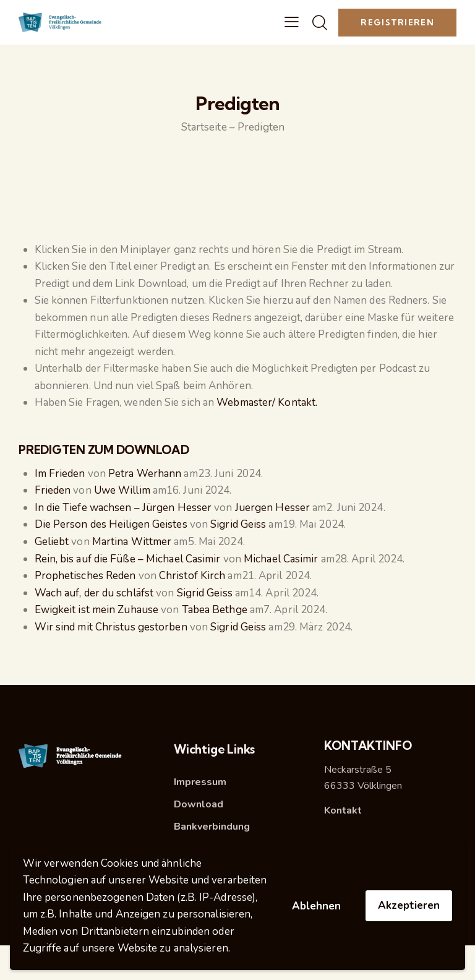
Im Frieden (60, 474)
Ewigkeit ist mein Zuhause (97, 610)
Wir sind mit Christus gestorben (111, 627)
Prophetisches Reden (85, 576)
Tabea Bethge (215, 610)
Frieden (53, 490)
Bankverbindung (212, 827)
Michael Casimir (281, 559)
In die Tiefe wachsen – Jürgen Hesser (123, 508)
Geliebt (52, 542)
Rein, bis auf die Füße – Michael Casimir (128, 559)
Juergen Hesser (272, 508)
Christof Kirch (192, 576)
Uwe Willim (122, 490)
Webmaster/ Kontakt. (267, 402)
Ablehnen (316, 906)
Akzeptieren (409, 905)
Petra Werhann (145, 474)
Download (199, 804)
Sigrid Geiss (238, 524)
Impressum (200, 782)
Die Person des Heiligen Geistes (111, 524)
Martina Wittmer (132, 542)
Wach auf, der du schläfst (94, 593)
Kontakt (343, 810)
